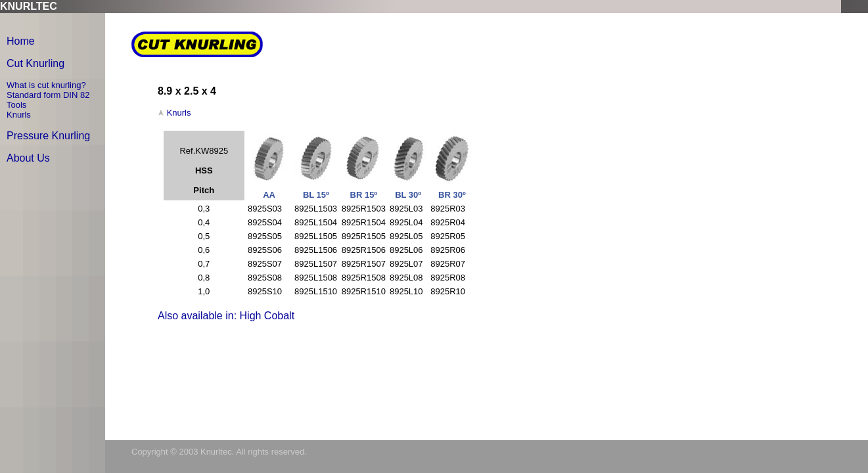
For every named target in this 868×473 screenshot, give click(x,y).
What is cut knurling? (46, 85)
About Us (28, 158)
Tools (16, 105)
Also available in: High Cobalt (226, 316)
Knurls (19, 115)
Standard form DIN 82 (48, 95)
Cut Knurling (35, 63)
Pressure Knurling (48, 136)
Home (21, 41)
